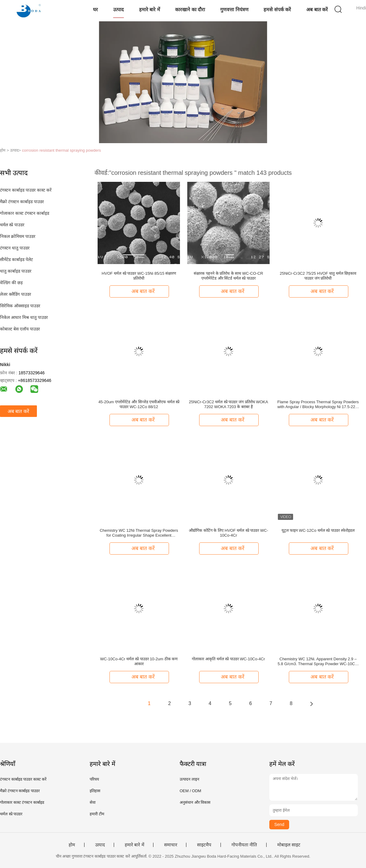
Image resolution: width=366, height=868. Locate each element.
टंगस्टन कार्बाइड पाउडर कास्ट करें (26, 190)
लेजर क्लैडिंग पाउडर (16, 294)
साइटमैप (204, 845)
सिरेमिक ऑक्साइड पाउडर (20, 306)
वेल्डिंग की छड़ (11, 283)
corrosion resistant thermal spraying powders (61, 150)
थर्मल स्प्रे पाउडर (12, 225)
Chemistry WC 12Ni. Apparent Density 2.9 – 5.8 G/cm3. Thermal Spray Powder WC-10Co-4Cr (318, 662)
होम (72, 845)
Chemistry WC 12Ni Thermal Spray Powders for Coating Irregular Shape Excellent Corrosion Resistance (139, 533)
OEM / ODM (190, 791)
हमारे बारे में (150, 10)
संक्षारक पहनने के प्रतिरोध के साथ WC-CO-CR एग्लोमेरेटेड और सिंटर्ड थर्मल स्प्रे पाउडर (228, 276)
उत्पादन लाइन (189, 779)
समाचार (171, 845)
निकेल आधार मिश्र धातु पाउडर (24, 317)
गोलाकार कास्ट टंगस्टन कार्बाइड (25, 213)
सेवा (93, 802)
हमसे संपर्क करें (277, 10)
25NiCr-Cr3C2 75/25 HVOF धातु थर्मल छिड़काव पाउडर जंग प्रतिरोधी (318, 276)
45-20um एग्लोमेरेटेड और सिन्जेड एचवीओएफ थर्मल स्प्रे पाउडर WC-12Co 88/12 (139, 404)
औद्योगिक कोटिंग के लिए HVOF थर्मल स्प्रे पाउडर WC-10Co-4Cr (228, 533)
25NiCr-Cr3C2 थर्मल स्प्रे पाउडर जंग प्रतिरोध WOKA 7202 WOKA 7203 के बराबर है (228, 404)
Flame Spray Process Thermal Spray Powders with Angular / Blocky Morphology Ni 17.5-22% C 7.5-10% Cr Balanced (318, 404)
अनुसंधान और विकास (195, 802)
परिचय (94, 779)
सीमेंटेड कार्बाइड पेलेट (16, 259)
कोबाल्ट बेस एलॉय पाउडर (20, 329)
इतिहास (95, 791)
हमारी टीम (97, 814)
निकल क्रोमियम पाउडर (18, 236)
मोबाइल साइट (289, 845)
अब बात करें (317, 10)
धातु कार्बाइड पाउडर (16, 271)
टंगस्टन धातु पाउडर (15, 248)
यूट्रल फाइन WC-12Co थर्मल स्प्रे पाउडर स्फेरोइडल (318, 530)
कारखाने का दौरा (190, 10)
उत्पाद (118, 10)
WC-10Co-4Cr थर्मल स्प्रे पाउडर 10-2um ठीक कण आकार (139, 661)
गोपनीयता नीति (244, 845)
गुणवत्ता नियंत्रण (234, 10)
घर (95, 10)
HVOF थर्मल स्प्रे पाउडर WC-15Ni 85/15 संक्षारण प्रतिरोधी (139, 276)
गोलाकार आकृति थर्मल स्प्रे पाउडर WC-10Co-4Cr (228, 659)
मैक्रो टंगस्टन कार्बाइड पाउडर (22, 202)
